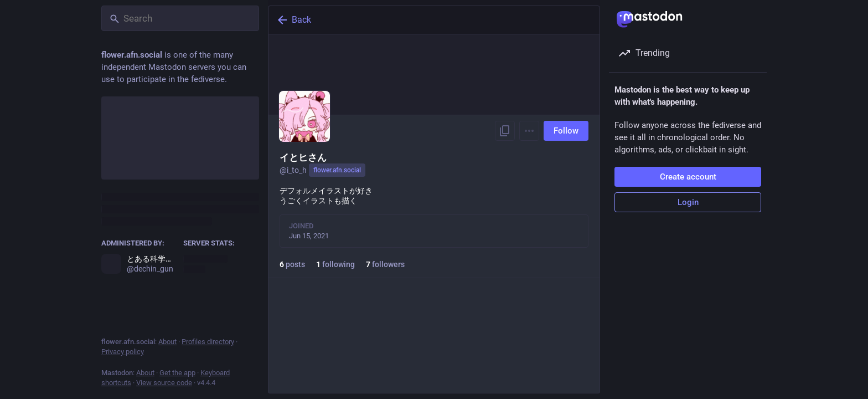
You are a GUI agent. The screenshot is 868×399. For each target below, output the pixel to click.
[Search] (180, 18)
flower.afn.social (337, 170)
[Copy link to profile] (505, 131)
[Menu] (529, 131)
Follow (566, 131)
